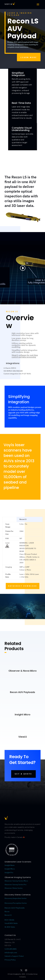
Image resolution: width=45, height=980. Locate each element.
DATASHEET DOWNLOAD (23, 586)
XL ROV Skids (10, 927)
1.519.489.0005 (11, 949)
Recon (7, 912)
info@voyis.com (11, 953)
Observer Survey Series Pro (15, 885)
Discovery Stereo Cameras (18, 895)
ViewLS (23, 737)
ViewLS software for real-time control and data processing (25, 356)
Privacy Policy (10, 960)
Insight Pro (9, 873)
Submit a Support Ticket (14, 956)
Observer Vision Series (14, 888)
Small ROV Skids (11, 923)
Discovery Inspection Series (16, 898)
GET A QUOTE (23, 774)
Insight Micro (23, 715)
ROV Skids (9, 920)
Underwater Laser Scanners (18, 862)
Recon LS (8, 915)
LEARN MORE (29, 57)
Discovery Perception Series (16, 903)
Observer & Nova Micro (23, 671)
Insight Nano (10, 865)
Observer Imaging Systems (18, 877)
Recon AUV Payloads (22, 692)
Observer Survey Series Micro (16, 881)
